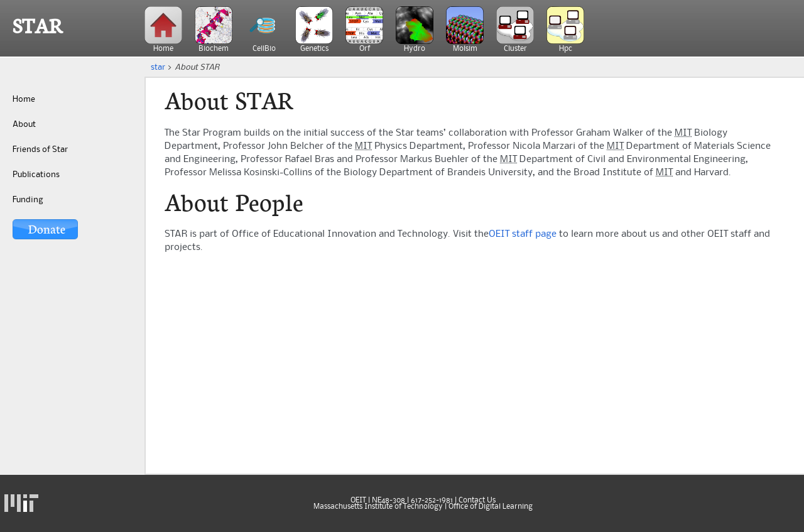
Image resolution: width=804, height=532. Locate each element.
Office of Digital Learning (491, 507)
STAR (38, 27)
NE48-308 (388, 501)
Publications (36, 175)
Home (24, 99)
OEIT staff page (523, 234)
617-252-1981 (432, 501)
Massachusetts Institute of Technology (378, 507)
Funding (28, 200)
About (24, 124)
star (158, 67)
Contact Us (477, 501)
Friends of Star (40, 149)
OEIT (358, 501)
